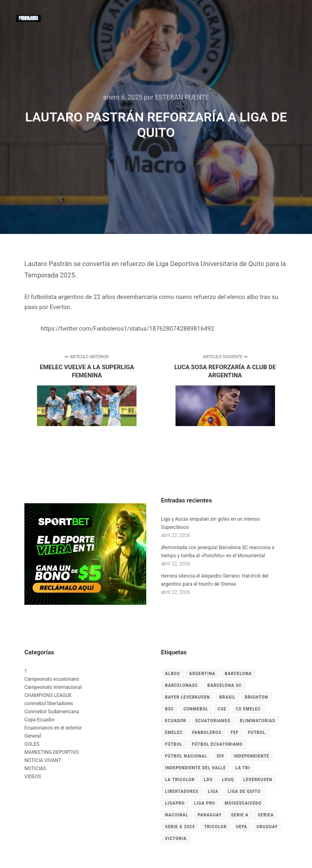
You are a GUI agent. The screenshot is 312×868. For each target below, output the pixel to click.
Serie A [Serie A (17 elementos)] (240, 815)
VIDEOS (33, 777)
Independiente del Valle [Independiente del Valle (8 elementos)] (195, 768)
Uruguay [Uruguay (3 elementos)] (267, 827)
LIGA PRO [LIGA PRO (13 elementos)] (205, 803)
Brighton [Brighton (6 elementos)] (257, 697)
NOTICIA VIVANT (43, 760)
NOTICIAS (35, 768)
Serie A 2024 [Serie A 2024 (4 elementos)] (180, 827)
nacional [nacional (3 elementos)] (177, 815)
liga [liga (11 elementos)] (213, 791)
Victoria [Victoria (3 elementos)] (176, 839)
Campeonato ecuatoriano (52, 679)
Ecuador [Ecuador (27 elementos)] (175, 721)
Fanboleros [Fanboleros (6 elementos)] (207, 733)
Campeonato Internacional (53, 687)
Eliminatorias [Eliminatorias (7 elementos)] (257, 721)
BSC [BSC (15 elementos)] (169, 709)
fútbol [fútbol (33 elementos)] (174, 744)
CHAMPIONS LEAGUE (48, 695)
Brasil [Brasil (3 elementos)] (227, 697)
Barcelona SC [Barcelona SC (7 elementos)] (225, 685)
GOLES (32, 744)
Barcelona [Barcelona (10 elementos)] (238, 674)
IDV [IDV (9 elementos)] (220, 756)
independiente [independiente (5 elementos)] (251, 756)
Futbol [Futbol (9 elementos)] (257, 733)
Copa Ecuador (40, 720)
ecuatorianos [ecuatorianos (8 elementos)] (213, 721)
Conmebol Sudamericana (52, 712)
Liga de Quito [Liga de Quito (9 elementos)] (244, 791)
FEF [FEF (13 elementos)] (235, 733)
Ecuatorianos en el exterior (53, 728)
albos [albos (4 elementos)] (172, 674)
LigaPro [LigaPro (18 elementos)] (175, 803)
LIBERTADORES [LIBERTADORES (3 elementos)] (182, 791)
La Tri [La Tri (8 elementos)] (243, 768)
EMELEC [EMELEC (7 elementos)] (174, 733)
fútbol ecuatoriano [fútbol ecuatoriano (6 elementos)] (217, 744)
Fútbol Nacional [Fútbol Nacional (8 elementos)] (186, 756)
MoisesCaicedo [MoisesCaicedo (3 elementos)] (243, 803)
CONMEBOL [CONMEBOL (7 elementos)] (196, 709)
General (33, 736)
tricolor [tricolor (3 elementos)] (216, 827)
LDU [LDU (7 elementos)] (208, 780)
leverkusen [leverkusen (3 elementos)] (258, 780)
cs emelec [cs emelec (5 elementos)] (248, 709)
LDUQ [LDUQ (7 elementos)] (228, 780)
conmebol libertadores (49, 703)
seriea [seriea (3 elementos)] (266, 815)
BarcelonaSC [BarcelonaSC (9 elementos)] (181, 685)
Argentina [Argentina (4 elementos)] (202, 674)
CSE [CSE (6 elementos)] (222, 709)
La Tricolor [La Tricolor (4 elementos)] (180, 780)
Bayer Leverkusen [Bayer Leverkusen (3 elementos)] (187, 697)
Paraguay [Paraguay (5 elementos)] (210, 815)
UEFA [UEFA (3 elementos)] (242, 827)
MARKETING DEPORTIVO (52, 752)
